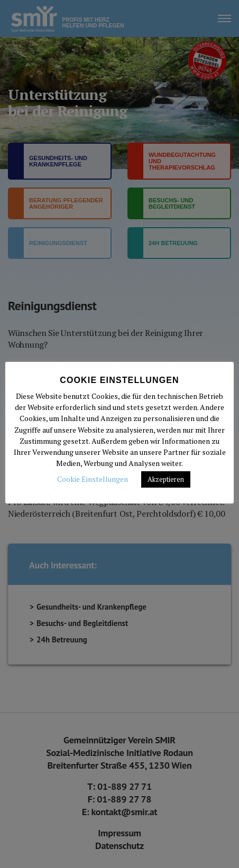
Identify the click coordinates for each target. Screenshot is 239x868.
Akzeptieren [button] (166, 479)
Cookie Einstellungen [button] (93, 479)
